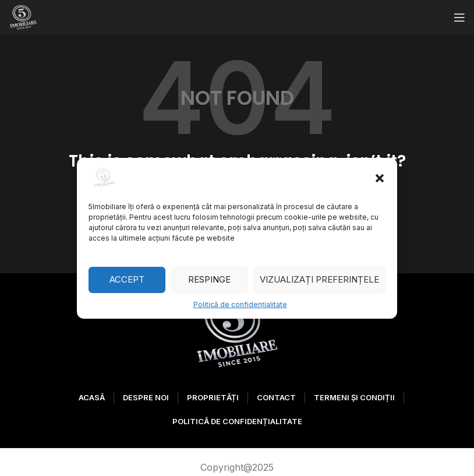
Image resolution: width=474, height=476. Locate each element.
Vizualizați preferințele (319, 279)
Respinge (209, 279)
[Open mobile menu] (459, 17)
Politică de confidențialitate (240, 304)
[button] (380, 178)
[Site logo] (23, 16)
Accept (127, 279)
